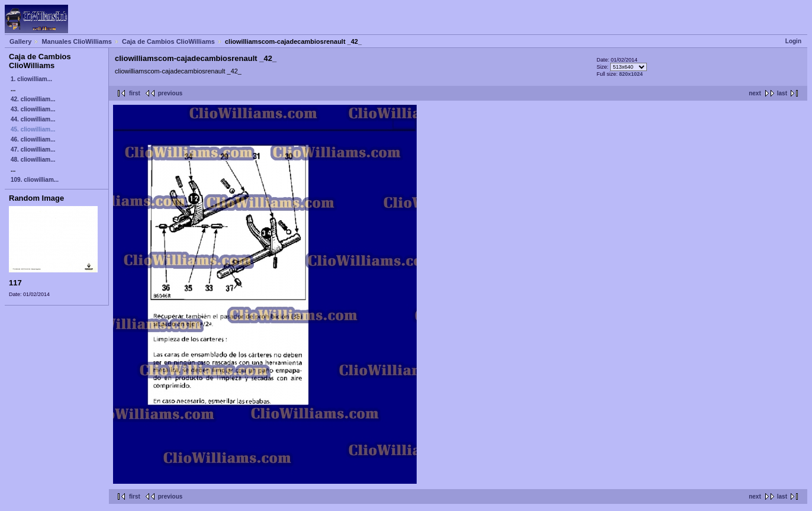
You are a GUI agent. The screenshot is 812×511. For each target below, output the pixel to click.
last (782, 93)
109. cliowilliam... (35, 180)
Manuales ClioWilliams (77, 41)
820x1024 (631, 74)
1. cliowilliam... (31, 79)
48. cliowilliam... (33, 160)
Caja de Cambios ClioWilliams (168, 41)
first (135, 93)
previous (170, 93)
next (755, 93)
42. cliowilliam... (33, 99)
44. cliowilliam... (33, 119)
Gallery (20, 41)
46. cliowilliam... (33, 139)
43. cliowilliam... (33, 109)
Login (793, 41)
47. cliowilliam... (33, 150)
